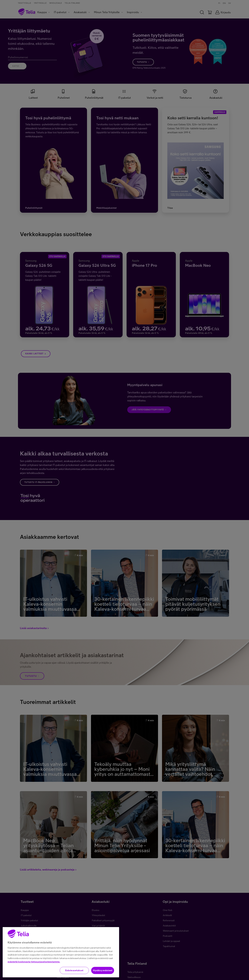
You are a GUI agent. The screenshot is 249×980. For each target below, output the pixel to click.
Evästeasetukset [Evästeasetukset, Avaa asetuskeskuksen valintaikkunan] (74, 974)
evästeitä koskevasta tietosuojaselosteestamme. (34, 966)
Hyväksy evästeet (103, 974)
